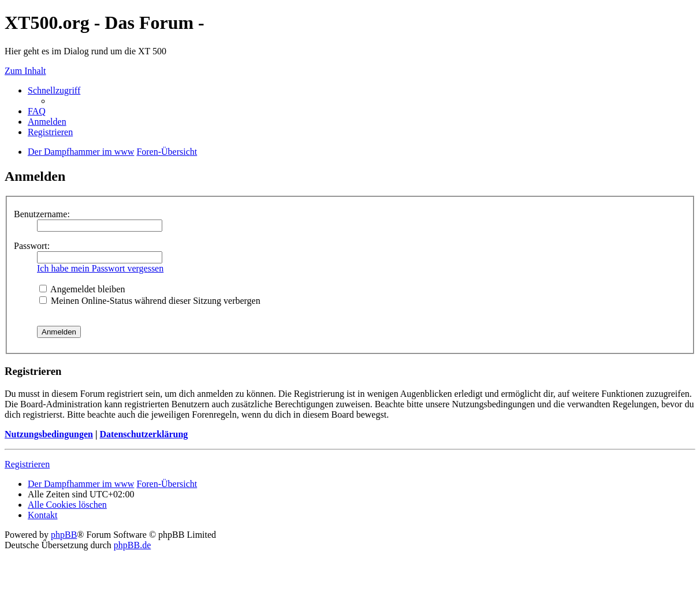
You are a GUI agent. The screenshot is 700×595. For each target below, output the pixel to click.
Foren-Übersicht (167, 484)
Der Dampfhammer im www (81, 484)
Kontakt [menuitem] (43, 515)
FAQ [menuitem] (37, 111)
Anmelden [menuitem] (47, 122)
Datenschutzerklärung (144, 434)
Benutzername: (42, 214)
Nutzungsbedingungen (49, 434)
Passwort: (32, 246)
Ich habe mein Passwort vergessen (100, 268)
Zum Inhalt (25, 71)
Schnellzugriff (54, 90)
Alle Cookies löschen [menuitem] (67, 505)
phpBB (64, 535)
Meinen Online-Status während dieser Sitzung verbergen (150, 301)
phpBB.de (132, 545)
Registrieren (27, 464)
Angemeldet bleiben (82, 289)
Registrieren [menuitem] (50, 132)
